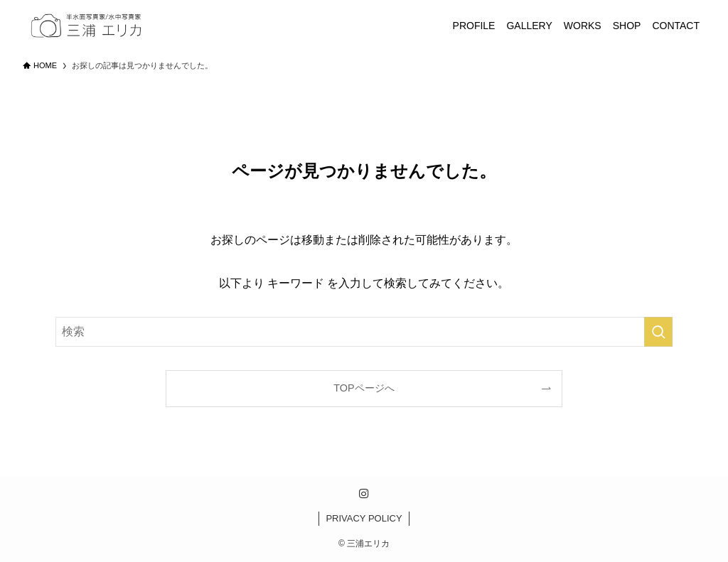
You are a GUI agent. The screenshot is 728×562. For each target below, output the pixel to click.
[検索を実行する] (658, 332)
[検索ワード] (364, 332)
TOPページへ (364, 388)
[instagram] (364, 494)
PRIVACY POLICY (364, 518)
